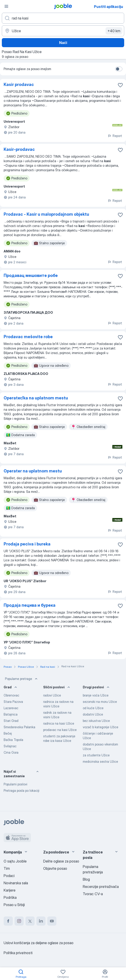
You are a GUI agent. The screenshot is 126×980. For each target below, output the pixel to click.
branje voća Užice (96, 695)
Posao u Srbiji (14, 905)
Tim (7, 868)
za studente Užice (96, 755)
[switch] (119, 69)
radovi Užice (52, 695)
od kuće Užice (93, 708)
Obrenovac (11, 695)
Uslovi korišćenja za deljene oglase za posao (39, 943)
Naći (63, 43)
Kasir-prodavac (19, 149)
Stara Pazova (13, 702)
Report (115, 136)
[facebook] (8, 921)
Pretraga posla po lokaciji (21, 791)
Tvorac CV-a (93, 894)
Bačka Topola (13, 740)
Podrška (10, 897)
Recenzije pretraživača (101, 887)
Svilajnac (10, 746)
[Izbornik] (6, 6)
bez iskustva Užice (96, 721)
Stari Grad (11, 721)
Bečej (8, 733)
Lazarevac (11, 708)
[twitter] (30, 921)
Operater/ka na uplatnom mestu (36, 398)
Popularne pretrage (22, 679)
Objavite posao (55, 868)
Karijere (10, 890)
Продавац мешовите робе (31, 275)
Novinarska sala (16, 883)
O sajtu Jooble (15, 861)
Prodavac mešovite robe (28, 337)
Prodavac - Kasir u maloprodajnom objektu (46, 214)
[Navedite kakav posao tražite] (63, 18)
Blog (86, 879)
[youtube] (52, 921)
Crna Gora (11, 752)
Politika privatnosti (18, 953)
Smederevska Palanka (19, 727)
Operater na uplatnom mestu (33, 471)
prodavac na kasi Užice (60, 730)
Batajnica (11, 714)
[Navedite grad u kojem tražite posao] (63, 31)
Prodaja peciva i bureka (27, 544)
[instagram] (19, 921)
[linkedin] (41, 921)
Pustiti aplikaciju (108, 7)
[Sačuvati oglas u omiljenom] (120, 85)
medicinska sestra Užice (100, 761)
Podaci (9, 876)
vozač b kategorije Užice (101, 727)
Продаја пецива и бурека (30, 605)
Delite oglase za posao (61, 861)
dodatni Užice (93, 714)
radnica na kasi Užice (59, 723)
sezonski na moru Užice (100, 702)
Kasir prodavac (19, 84)
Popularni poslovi (15, 784)
